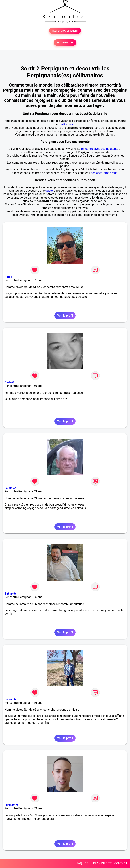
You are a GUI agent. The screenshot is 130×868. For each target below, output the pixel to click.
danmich (10, 699)
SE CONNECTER (65, 43)
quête (49, 191)
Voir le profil (65, 316)
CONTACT (121, 863)
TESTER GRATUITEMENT (65, 31)
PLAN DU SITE (102, 863)
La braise (10, 488)
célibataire (67, 124)
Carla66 (10, 382)
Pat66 (8, 277)
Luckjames (11, 805)
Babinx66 (11, 594)
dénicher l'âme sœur (104, 173)
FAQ (79, 863)
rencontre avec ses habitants (100, 149)
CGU (88, 863)
